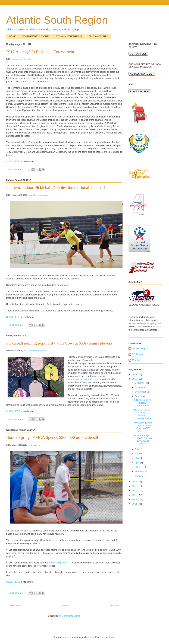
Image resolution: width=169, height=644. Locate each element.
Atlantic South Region (57, 20)
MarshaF (137, 360)
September (141, 392)
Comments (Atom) (71, 616)
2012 (135, 499)
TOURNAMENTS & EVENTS (36, 36)
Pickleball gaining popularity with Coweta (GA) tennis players (59, 343)
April (137, 463)
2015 (135, 486)
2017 (135, 379)
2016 (135, 482)
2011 (135, 504)
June (138, 454)
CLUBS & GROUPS (98, 36)
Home (65, 605)
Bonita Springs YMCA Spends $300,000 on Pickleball (52, 437)
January (139, 476)
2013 (135, 495)
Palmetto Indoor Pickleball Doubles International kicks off (56, 187)
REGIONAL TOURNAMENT (69, 36)
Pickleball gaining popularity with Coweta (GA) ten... (143, 427)
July (137, 449)
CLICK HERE (13, 161)
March (138, 467)
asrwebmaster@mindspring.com (145, 323)
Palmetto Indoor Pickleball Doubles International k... (144, 414)
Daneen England (141, 348)
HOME (12, 36)
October (139, 387)
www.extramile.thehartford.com (83, 379)
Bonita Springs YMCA (58, 563)
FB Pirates (137, 354)
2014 (135, 490)
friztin (91, 637)
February (140, 471)
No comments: (16, 169)
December (140, 383)
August (139, 396)
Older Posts (114, 605)
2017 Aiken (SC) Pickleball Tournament (40, 52)
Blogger (112, 637)
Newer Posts (15, 605)
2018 (135, 374)
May (137, 458)
